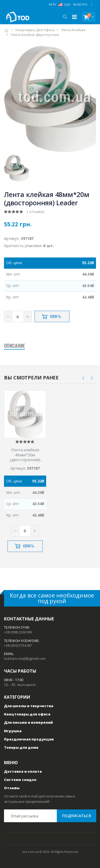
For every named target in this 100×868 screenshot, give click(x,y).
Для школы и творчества (29, 706)
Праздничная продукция (29, 739)
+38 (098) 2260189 (18, 632)
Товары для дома (21, 747)
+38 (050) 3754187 (18, 645)
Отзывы (12, 788)
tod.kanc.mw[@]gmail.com (25, 658)
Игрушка (13, 731)
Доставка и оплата (23, 771)
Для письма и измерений (28, 722)
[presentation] (83, 378)
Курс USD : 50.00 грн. (68, 5)
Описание (15, 346)
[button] (65, 17)
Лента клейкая (73, 30)
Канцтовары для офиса (35, 30)
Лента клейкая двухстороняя (35, 35)
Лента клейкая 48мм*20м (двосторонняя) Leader (25, 455)
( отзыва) (36, 212)
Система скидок (20, 780)
